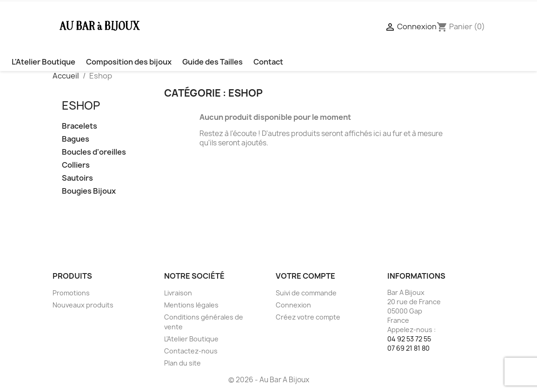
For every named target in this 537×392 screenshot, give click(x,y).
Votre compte (305, 276)
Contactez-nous (191, 351)
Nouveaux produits (83, 305)
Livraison (178, 293)
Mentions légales (191, 305)
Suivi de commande (306, 293)
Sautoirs (77, 178)
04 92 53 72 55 (409, 339)
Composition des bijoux (129, 62)
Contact (268, 62)
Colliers (76, 165)
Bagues (76, 139)
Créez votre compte (308, 317)
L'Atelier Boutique (43, 62)
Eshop (81, 105)
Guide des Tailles (212, 62)
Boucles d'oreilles (94, 152)
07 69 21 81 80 (408, 348)
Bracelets (80, 126)
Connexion (293, 305)
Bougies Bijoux (89, 191)
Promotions (71, 293)
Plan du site (182, 363)
